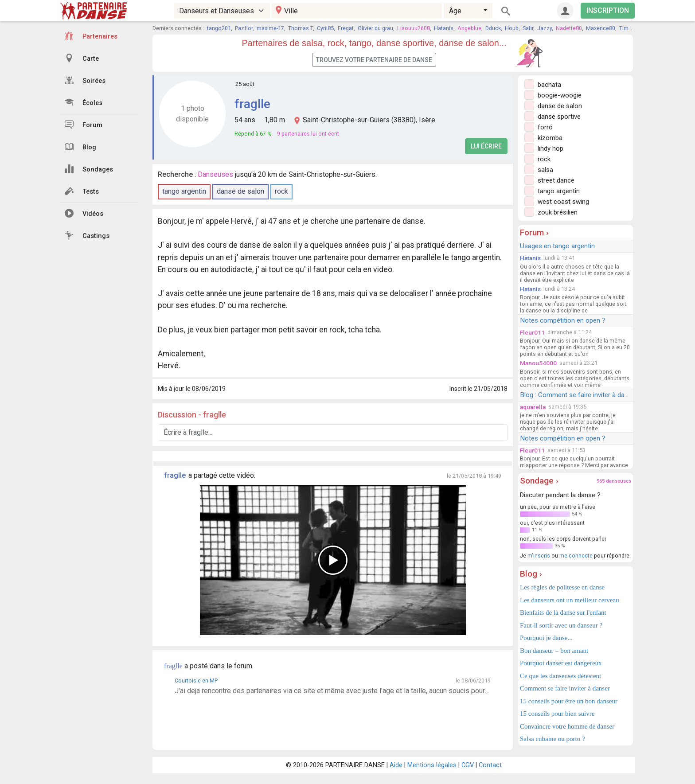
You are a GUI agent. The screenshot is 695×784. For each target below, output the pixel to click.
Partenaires (91, 36)
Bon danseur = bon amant (554, 651)
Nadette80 (569, 28)
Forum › (534, 232)
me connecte (576, 556)
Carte (82, 58)
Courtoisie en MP (196, 681)
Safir (528, 28)
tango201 (219, 28)
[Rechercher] (506, 11)
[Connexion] (565, 11)
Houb (512, 28)
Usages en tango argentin (557, 246)
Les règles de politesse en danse (562, 587)
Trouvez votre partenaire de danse (374, 60)
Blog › (531, 574)
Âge (455, 11)
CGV (468, 765)
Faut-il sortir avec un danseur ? (561, 625)
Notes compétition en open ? (563, 320)
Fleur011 (532, 332)
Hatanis (444, 28)
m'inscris (539, 556)
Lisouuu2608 (414, 28)
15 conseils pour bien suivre (557, 714)
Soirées (85, 80)
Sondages (89, 169)
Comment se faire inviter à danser (565, 688)
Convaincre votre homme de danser (567, 726)
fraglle (252, 104)
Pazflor (244, 28)
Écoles (84, 102)
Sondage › (539, 481)
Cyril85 (325, 28)
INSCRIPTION (608, 10)
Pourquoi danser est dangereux (561, 663)
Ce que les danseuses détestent (560, 676)
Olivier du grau (375, 28)
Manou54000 (538, 363)
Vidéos (84, 213)
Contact (490, 765)
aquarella (533, 407)
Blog (80, 147)
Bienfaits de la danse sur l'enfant (563, 612)
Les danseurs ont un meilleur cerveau (570, 600)
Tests (82, 191)
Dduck (493, 28)
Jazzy (545, 28)
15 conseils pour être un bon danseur (569, 701)
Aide (396, 765)
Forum (84, 125)
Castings (87, 235)
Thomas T (301, 28)
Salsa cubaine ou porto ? (552, 739)
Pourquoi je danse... (546, 638)
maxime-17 (270, 28)
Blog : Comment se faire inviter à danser (579, 395)
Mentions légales (432, 765)
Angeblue (469, 28)
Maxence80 (601, 28)
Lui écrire (486, 146)
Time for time (636, 28)
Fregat (346, 28)
